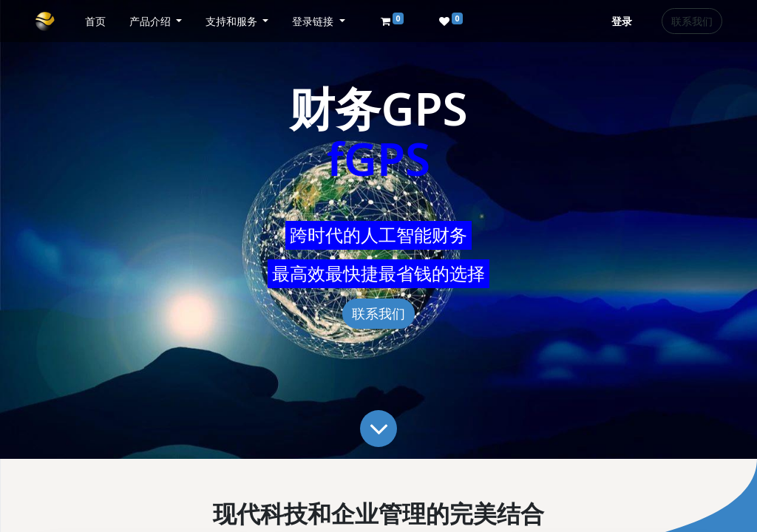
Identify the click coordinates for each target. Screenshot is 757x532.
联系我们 (692, 21)
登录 (622, 21)
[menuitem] (95, 21)
